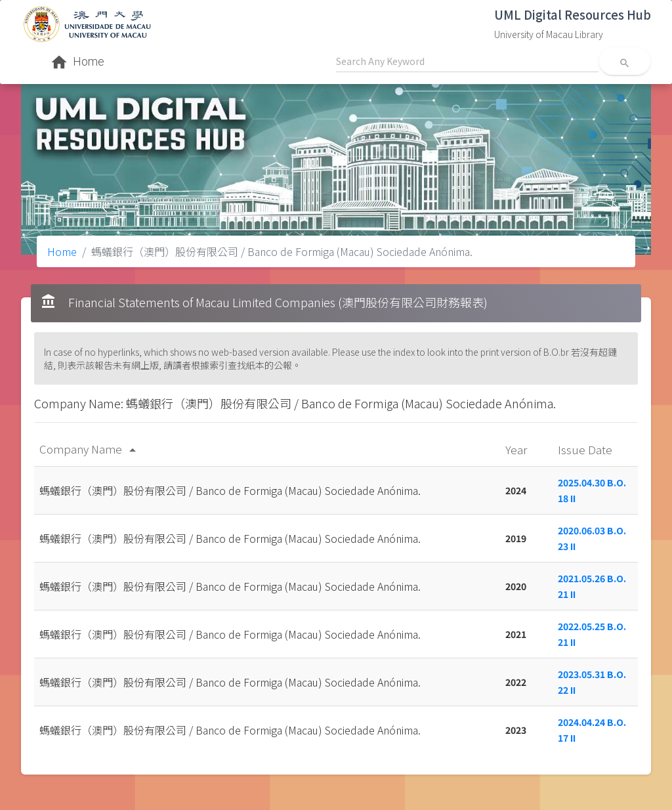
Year (517, 449)
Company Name (90, 449)
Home (62, 251)
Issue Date (586, 449)
